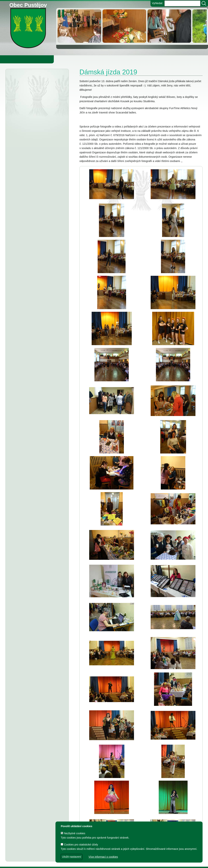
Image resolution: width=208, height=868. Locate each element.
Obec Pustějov (28, 4)
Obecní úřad (10, 59)
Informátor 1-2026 (36, 143)
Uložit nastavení (72, 857)
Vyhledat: (157, 3)
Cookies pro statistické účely (79, 845)
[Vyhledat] (204, 3)
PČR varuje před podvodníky (42, 136)
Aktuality (23, 78)
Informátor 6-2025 (37, 195)
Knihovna (64, 59)
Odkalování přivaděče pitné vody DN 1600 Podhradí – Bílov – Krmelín (35, 90)
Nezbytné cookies (73, 833)
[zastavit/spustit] (62, 13)
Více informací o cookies (103, 857)
